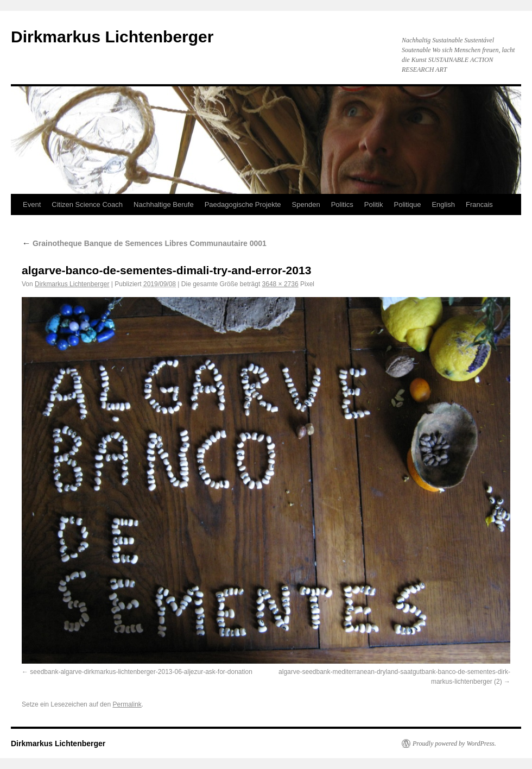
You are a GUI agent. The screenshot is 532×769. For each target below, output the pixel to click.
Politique (408, 204)
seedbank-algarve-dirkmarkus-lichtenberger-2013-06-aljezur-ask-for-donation (141, 672)
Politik (374, 204)
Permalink (127, 704)
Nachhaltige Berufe (164, 204)
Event (32, 204)
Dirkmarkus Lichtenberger (112, 37)
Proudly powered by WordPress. (454, 743)
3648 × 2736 (280, 284)
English (443, 204)
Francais (479, 204)
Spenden (306, 204)
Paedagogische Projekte (243, 204)
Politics (342, 204)
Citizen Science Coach (87, 204)
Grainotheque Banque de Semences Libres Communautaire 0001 (144, 243)
